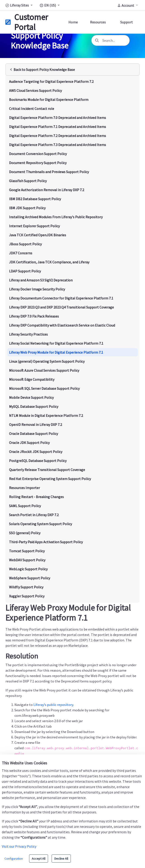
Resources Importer (24, 488)
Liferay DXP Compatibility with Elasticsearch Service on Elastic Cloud (62, 325)
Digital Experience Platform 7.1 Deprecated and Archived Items (58, 127)
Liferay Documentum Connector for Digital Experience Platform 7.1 (61, 298)
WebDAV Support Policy (27, 560)
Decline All (61, 859)
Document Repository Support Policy (38, 163)
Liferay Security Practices (28, 334)
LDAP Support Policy (25, 271)
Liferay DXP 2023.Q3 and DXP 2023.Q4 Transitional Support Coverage (61, 307)
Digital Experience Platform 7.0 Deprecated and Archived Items (58, 118)
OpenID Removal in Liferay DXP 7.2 (36, 425)
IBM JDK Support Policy (27, 208)
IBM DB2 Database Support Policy (35, 199)
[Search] (97, 40)
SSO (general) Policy (25, 533)
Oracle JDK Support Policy (29, 443)
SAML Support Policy (25, 506)
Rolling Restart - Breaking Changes (36, 497)
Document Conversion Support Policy (38, 154)
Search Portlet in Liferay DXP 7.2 (34, 515)
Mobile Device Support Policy (31, 397)
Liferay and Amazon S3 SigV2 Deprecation (41, 280)
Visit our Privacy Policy (19, 846)
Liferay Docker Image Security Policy (37, 289)
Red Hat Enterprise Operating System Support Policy (50, 479)
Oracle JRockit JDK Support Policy (36, 452)
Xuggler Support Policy (27, 596)
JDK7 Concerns (21, 253)
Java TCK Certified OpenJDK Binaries (38, 235)
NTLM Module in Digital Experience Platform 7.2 (46, 415)
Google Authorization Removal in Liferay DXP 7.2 (47, 190)
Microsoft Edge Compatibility (32, 379)
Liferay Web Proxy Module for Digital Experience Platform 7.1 (56, 352)
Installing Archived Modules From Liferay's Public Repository (56, 217)
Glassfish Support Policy (28, 181)
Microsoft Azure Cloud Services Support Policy (44, 370)
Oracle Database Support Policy (33, 434)
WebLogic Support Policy (28, 569)
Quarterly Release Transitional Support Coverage (47, 470)
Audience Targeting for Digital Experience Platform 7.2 (51, 81)
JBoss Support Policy (25, 244)
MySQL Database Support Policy (34, 406)
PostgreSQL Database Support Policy (38, 461)
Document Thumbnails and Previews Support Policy (49, 172)
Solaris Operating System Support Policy (40, 524)
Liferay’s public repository (53, 705)
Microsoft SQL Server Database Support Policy (44, 388)
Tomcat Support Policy (27, 551)
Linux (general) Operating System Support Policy (47, 361)
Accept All (39, 859)
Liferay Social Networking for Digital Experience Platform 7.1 (56, 343)
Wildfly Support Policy (26, 587)
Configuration (14, 859)
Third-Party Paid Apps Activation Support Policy (46, 542)
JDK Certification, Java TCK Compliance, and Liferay (49, 262)
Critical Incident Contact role (32, 109)
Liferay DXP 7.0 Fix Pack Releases (34, 316)
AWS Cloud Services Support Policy (35, 91)
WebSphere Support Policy (30, 578)
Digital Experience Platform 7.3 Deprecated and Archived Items (58, 145)
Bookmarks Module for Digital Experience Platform (49, 100)
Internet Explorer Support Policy (34, 226)
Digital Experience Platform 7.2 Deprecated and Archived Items (58, 136)
